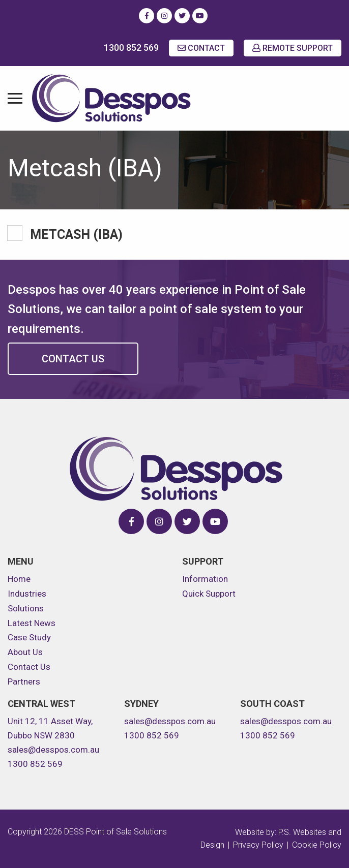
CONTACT (201, 48)
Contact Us (73, 359)
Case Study (29, 637)
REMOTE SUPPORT (293, 48)
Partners (24, 681)
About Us (25, 652)
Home (19, 579)
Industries (27, 594)
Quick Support (209, 594)
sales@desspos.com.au (53, 750)
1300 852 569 (131, 48)
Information (205, 579)
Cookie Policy (317, 845)
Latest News (32, 623)
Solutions (26, 608)
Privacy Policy (258, 845)
